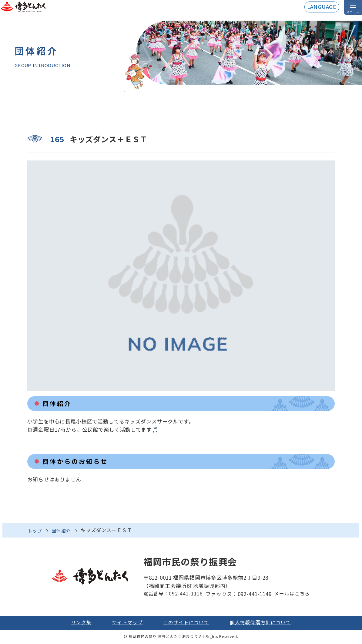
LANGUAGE (322, 7)
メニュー (353, 12)
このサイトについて (186, 623)
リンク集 (77, 623)
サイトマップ (125, 623)
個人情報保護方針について (263, 623)
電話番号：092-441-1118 (172, 594)
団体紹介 (63, 530)
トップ (35, 530)
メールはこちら (293, 594)
